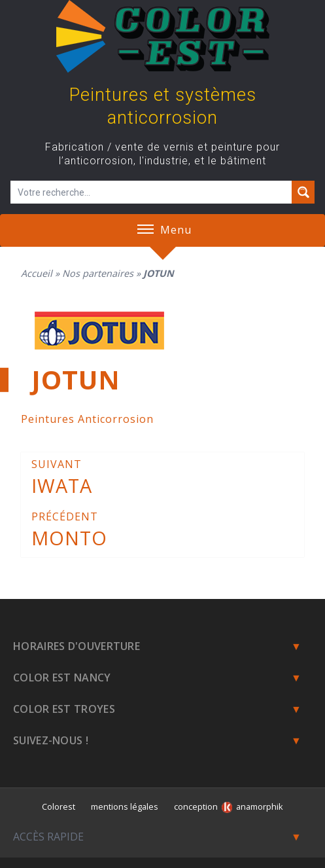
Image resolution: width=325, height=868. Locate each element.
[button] (145, 230)
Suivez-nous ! (51, 740)
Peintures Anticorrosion (87, 419)
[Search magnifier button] (303, 192)
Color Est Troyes (64, 709)
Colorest (59, 806)
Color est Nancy (62, 678)
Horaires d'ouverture (77, 646)
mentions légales (125, 806)
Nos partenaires (98, 273)
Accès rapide (48, 837)
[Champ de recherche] (152, 192)
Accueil (37, 273)
